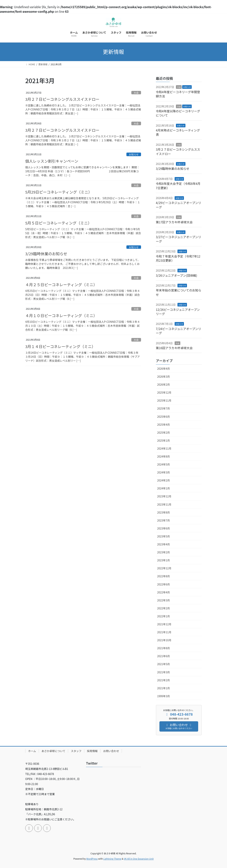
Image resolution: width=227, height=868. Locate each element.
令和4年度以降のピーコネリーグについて (178, 113)
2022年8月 (164, 576)
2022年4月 (164, 592)
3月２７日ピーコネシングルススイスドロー (62, 99)
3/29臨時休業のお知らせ (46, 254)
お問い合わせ (111, 751)
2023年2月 (164, 552)
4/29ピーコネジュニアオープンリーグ (179, 205)
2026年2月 (164, 384)
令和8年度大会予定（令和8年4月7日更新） (178, 186)
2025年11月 (164, 400)
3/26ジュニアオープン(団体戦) (177, 275)
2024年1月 (164, 488)
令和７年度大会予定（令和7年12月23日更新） (178, 258)
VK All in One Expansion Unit (139, 859)
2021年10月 (164, 640)
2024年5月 (164, 464)
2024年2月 (164, 480)
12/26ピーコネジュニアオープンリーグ (178, 312)
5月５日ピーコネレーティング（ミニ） (58, 223)
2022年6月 (164, 584)
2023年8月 (164, 512)
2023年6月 (164, 528)
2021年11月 (164, 632)
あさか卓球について (54, 751)
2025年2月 (164, 432)
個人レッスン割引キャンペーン (52, 161)
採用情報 (92, 751)
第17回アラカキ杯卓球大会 (174, 222)
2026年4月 (164, 369)
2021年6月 (164, 656)
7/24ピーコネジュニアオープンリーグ (179, 331)
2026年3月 (164, 377)
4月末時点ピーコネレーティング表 (178, 132)
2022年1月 (164, 616)
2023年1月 (164, 560)
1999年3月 (164, 696)
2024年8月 (164, 456)
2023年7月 (164, 520)
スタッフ (76, 751)
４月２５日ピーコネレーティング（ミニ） (61, 285)
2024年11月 (164, 448)
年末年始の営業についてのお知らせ (179, 292)
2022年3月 (164, 600)
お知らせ (134, 154)
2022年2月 (164, 608)
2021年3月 (164, 672)
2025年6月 (164, 417)
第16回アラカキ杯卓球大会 (174, 348)
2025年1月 (164, 440)
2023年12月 (164, 496)
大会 (136, 93)
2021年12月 (164, 624)
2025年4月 (164, 425)
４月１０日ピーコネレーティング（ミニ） (61, 315)
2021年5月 (164, 664)
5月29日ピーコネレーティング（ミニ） (59, 192)
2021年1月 (164, 688)
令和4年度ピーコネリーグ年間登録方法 (178, 94)
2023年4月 (164, 544)
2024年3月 (164, 472)
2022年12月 (164, 568)
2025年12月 (164, 392)
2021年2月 (164, 680)
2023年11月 (164, 504)
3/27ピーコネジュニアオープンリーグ (179, 239)
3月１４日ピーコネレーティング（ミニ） (60, 346)
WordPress (92, 859)
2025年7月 (164, 408)
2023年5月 (164, 536)
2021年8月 (164, 648)
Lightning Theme (112, 859)
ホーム (32, 751)
